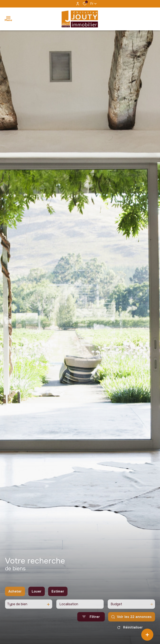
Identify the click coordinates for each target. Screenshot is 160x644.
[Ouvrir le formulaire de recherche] (91, 621)
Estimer (58, 596)
